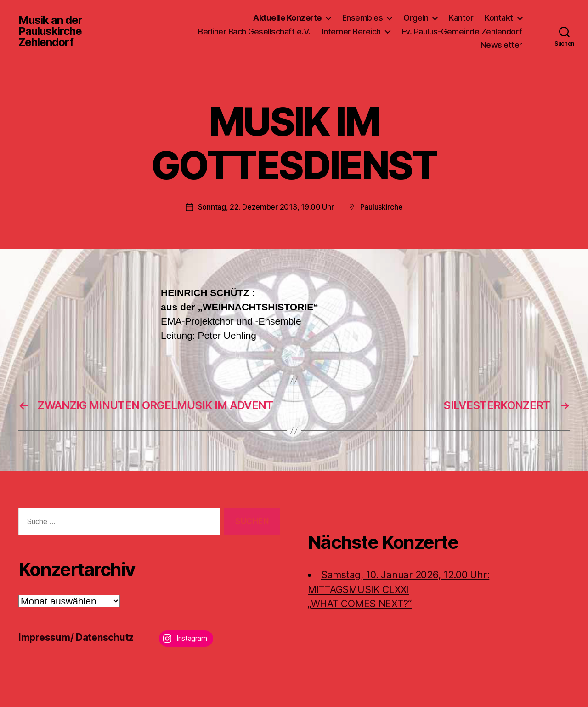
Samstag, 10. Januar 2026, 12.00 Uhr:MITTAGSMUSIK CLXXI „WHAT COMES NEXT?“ (399, 589)
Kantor (461, 18)
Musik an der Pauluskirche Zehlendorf (50, 31)
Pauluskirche (382, 207)
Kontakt (499, 18)
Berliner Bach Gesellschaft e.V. (254, 31)
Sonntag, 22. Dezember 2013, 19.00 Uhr (266, 207)
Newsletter (501, 45)
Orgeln (416, 18)
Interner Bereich (351, 31)
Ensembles (363, 18)
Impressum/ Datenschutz (76, 637)
